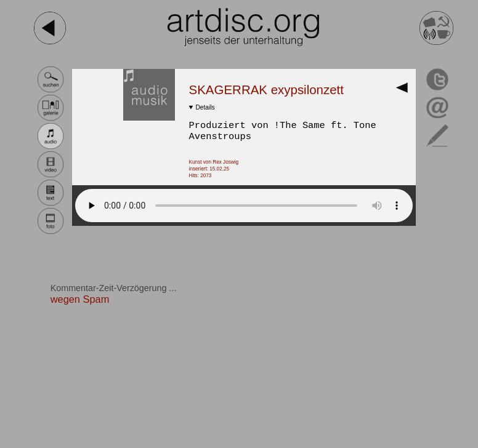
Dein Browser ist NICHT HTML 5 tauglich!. (244, 206)
